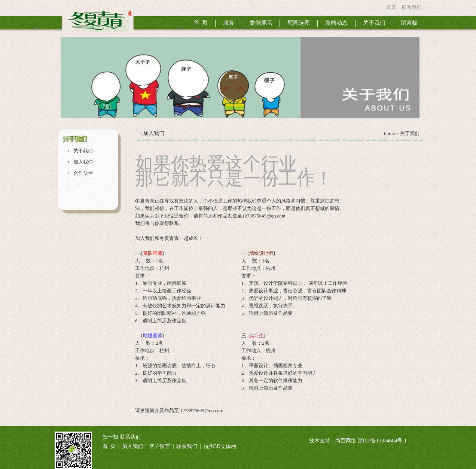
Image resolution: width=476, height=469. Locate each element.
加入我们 (83, 162)
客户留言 (160, 446)
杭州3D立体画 (220, 446)
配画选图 (299, 23)
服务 (229, 23)
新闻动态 (336, 23)
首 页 (201, 23)
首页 (391, 7)
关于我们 (374, 23)
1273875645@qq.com (202, 410)
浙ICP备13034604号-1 (382, 441)
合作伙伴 (83, 173)
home (389, 133)
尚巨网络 (346, 441)
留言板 (409, 23)
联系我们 (412, 7)
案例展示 (261, 23)
